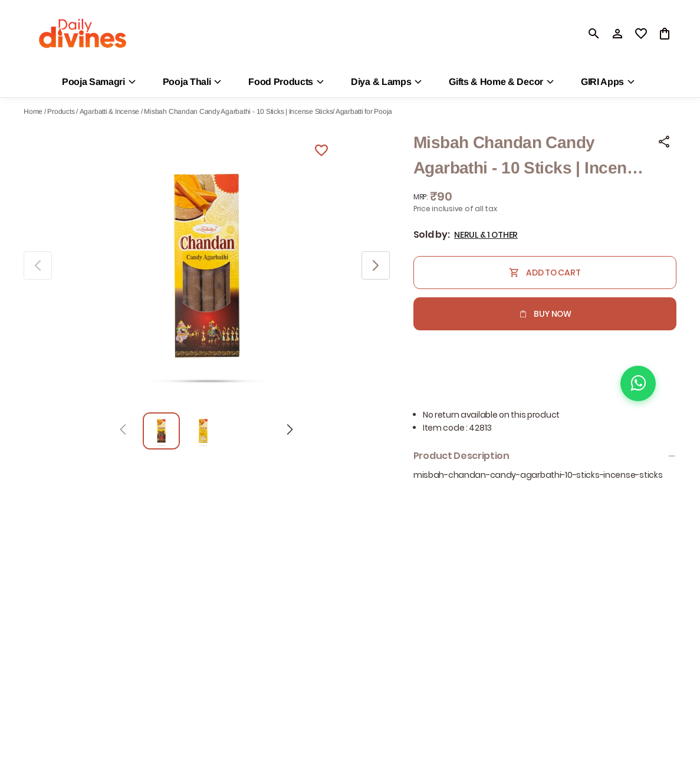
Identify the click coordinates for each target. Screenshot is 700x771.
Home (33, 111)
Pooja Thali (187, 82)
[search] (594, 34)
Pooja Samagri (93, 82)
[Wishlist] (321, 152)
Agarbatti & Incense (109, 111)
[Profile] (617, 34)
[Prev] (123, 431)
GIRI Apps (602, 82)
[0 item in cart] (665, 34)
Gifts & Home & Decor (496, 82)
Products (61, 111)
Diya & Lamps (381, 82)
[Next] (290, 431)
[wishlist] (641, 34)
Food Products (281, 82)
